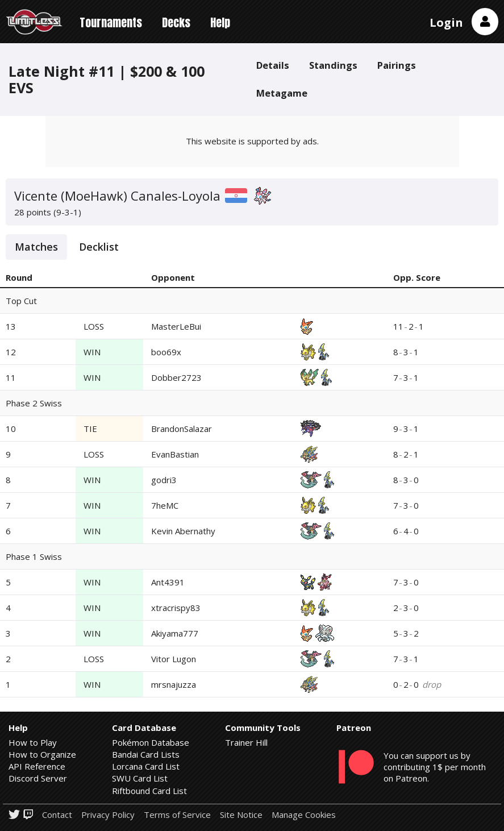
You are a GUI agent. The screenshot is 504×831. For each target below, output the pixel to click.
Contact (57, 815)
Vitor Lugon (174, 659)
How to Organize (42, 754)
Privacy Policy (108, 815)
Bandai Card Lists (146, 754)
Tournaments (111, 22)
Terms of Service (177, 815)
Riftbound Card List (149, 791)
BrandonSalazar (182, 429)
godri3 (164, 480)
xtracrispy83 (176, 608)
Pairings (397, 65)
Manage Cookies (304, 815)
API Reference (37, 766)
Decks (176, 22)
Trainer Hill (246, 742)
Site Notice (241, 815)
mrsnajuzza (174, 684)
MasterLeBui (176, 326)
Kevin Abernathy (183, 531)
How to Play (33, 742)
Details (273, 65)
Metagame (282, 93)
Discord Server (38, 778)
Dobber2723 (176, 377)
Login (446, 22)
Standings (333, 65)
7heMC (165, 505)
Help (220, 22)
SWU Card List (140, 778)
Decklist (99, 247)
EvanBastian (175, 454)
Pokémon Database (151, 742)
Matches (36, 247)
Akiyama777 (175, 633)
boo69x (166, 352)
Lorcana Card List (146, 766)
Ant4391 (168, 582)
